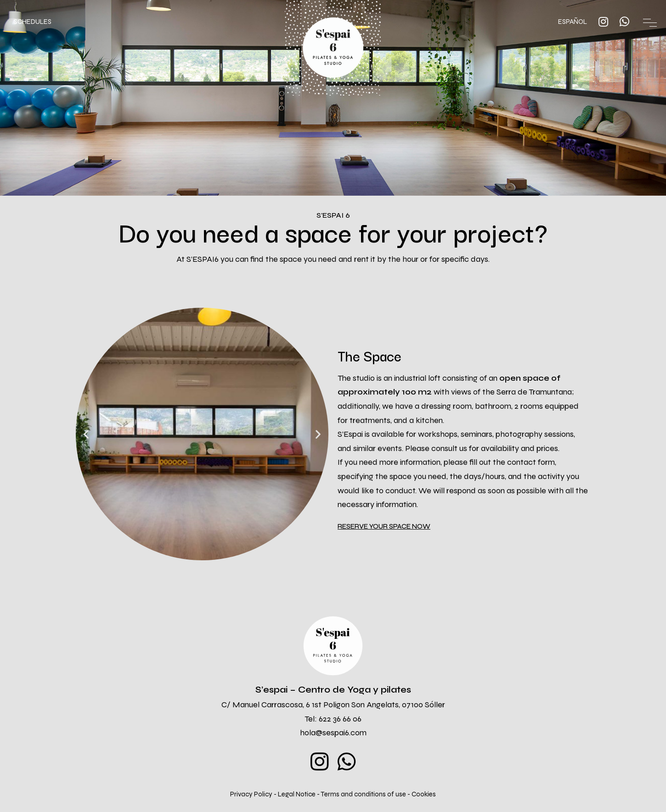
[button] (384, 527)
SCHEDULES (33, 22)
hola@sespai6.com (333, 733)
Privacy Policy (251, 794)
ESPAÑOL (573, 22)
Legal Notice (297, 794)
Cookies (424, 794)
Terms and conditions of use (364, 794)
